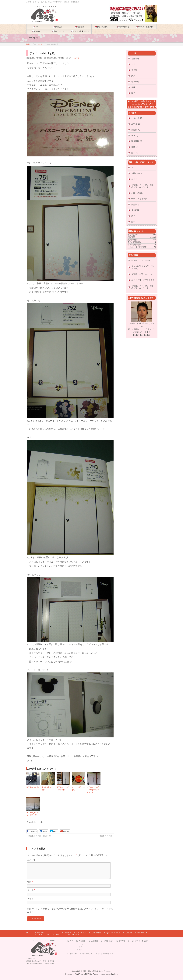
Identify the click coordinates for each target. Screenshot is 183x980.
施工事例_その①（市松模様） (63, 789)
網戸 (133, 76)
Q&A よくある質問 (139, 199)
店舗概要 (135, 210)
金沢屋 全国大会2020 (141, 260)
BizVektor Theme (92, 973)
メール (31, 893)
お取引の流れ (137, 193)
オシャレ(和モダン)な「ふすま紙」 (143, 267)
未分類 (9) (136, 130)
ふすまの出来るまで (72, 933)
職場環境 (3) (137, 141)
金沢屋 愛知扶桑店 (88, 970)
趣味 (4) (135, 147)
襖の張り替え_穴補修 (48, 789)
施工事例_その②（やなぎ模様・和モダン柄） (93, 790)
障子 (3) (135, 153)
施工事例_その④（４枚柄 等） (33, 814)
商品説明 (135, 205)
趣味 (133, 87)
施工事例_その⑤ (33, 787)
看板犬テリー (142, 932)
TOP (133, 168)
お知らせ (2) (137, 118)
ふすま (77, 58)
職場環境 (135, 82)
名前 (30, 885)
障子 (133, 93)
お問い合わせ (137, 173)
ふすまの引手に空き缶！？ (78, 789)
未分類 (134, 70)
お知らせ (135, 59)
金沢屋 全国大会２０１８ (143, 274)
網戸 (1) (135, 135)
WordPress (79, 973)
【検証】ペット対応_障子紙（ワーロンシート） (143, 186)
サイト (30, 902)
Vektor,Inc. (105, 973)
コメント (31, 860)
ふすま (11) (136, 124)
